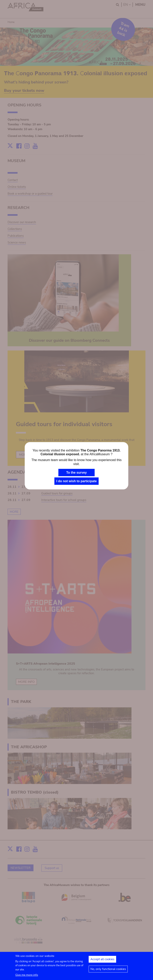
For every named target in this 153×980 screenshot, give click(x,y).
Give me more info (27, 977)
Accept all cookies (102, 961)
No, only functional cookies (108, 971)
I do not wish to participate (77, 481)
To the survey (77, 473)
